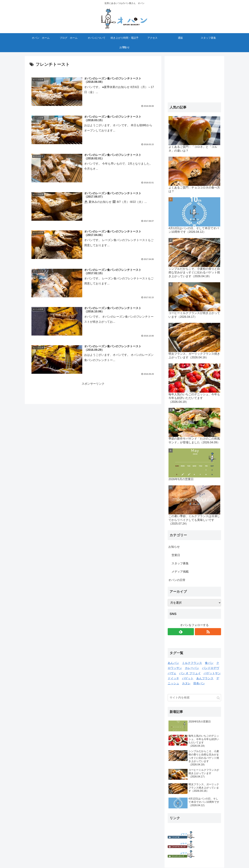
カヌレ (186, 683)
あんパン (173, 663)
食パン (209, 663)
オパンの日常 (177, 580)
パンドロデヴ (211, 668)
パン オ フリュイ (190, 673)
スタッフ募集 (180, 563)
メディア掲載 (180, 572)
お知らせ (174, 547)
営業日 (176, 555)
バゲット (188, 678)
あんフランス (205, 678)
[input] (194, 698)
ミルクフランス (192, 663)
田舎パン (199, 683)
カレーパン (192, 668)
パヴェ (172, 673)
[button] (218, 698)
